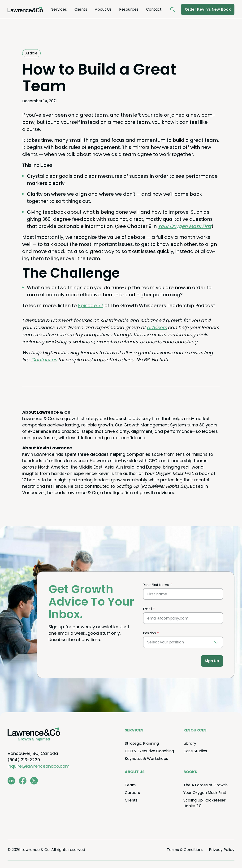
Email (148, 609)
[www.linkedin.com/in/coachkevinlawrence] (11, 781)
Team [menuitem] (130, 785)
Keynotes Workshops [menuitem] (146, 759)
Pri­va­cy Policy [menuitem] (222, 850)
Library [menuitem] (190, 743)
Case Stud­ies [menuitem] (195, 751)
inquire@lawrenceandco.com (39, 766)
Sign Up (212, 661)
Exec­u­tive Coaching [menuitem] (149, 751)
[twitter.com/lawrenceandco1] (34, 781)
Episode (91, 306)
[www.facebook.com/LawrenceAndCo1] (23, 781)
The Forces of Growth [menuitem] (205, 785)
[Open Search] (173, 9)
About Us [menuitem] (103, 9)
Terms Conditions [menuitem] (185, 850)
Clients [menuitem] (81, 9)
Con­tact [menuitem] (154, 9)
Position (150, 633)
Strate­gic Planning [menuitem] (142, 743)
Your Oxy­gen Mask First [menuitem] (205, 793)
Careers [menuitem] (132, 793)
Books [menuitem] (190, 772)
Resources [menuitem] (129, 9)
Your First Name (156, 585)
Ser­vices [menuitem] (59, 9)
